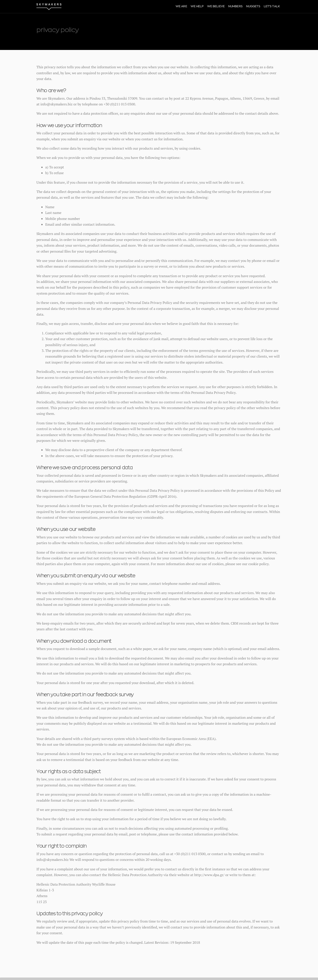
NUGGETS (253, 7)
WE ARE (181, 7)
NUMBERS (235, 7)
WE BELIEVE (216, 7)
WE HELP (197, 7)
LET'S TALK (272, 7)
